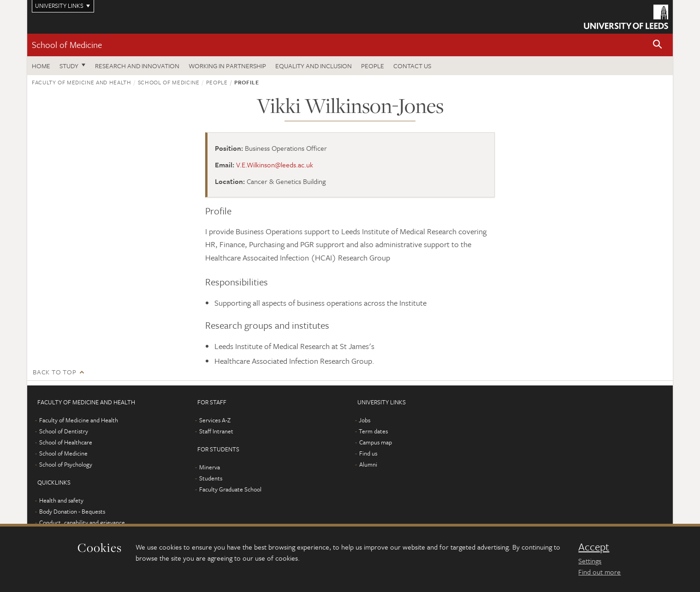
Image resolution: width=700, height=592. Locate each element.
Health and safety (61, 500)
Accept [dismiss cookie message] (594, 547)
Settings (590, 561)
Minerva (210, 467)
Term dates (373, 431)
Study (69, 66)
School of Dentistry (64, 431)
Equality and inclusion (314, 66)
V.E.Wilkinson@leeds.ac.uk (275, 165)
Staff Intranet (216, 431)
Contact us (412, 66)
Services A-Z (215, 420)
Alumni (368, 464)
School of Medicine (67, 44)
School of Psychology (66, 464)
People (373, 66)
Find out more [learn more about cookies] (599, 572)
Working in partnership (227, 66)
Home (41, 66)
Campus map (376, 442)
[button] (658, 45)
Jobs (365, 420)
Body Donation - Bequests (72, 511)
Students (211, 478)
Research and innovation (137, 66)
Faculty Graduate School (230, 489)
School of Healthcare (66, 442)
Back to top (54, 372)
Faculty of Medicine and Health (82, 82)
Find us (368, 453)
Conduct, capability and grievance (82, 522)
